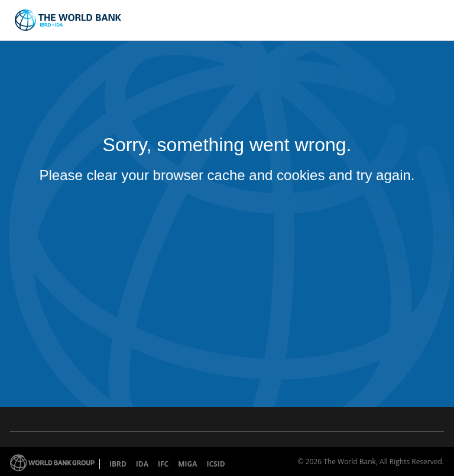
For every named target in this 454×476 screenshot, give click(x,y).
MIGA (187, 464)
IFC (163, 464)
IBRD (118, 464)
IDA (142, 464)
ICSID (215, 464)
